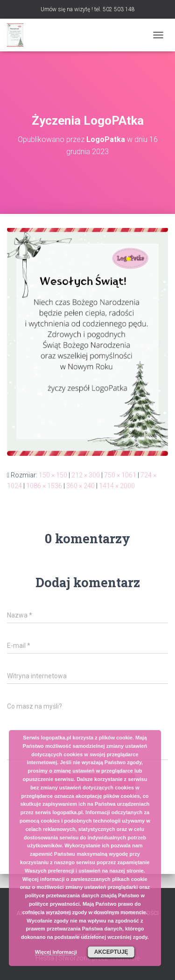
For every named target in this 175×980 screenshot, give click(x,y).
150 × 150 (53, 475)
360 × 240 (80, 486)
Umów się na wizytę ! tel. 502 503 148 (88, 9)
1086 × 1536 (44, 486)
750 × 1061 (120, 475)
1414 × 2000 (117, 486)
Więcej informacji (56, 952)
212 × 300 (86, 475)
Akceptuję (111, 952)
